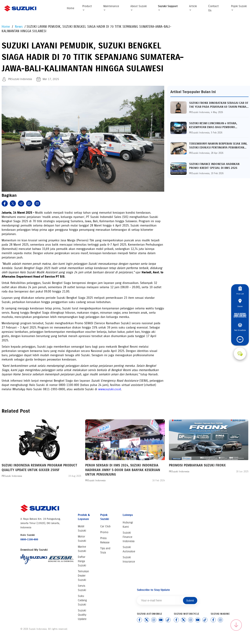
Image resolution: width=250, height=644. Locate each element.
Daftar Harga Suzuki (82, 561)
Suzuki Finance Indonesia (129, 537)
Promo (104, 532)
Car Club (105, 526)
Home (70, 8)
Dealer (240, 303)
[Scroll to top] (236, 625)
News (19, 27)
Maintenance (111, 8)
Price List (240, 291)
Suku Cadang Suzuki (82, 600)
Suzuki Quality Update (82, 615)
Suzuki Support (168, 8)
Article (193, 8)
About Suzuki (139, 8)
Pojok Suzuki (239, 8)
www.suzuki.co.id (110, 389)
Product (87, 8)
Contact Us (213, 8)
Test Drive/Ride (240, 327)
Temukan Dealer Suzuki (83, 576)
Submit (190, 601)
